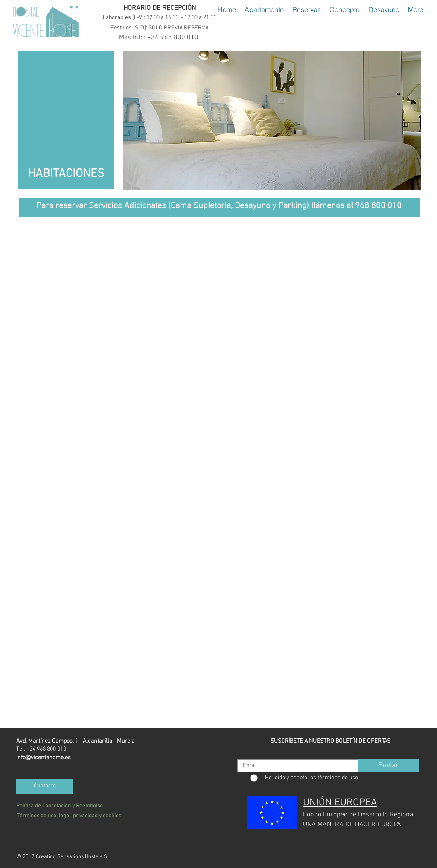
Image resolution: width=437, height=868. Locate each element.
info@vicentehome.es (44, 758)
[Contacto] (45, 786)
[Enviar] (388, 766)
